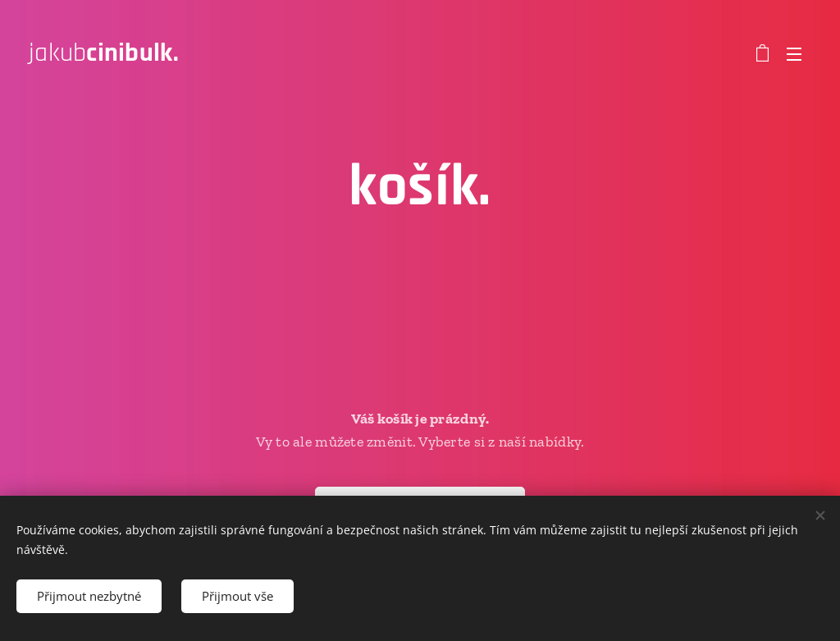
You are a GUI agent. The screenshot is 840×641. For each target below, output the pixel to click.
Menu (794, 54)
